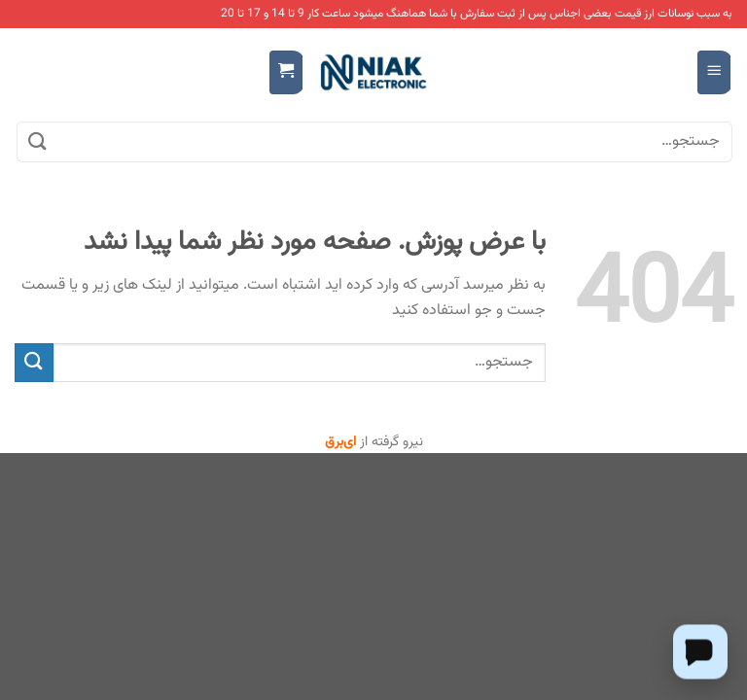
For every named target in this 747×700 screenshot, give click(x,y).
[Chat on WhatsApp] (700, 651)
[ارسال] (38, 142)
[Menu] (714, 73)
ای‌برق (340, 442)
